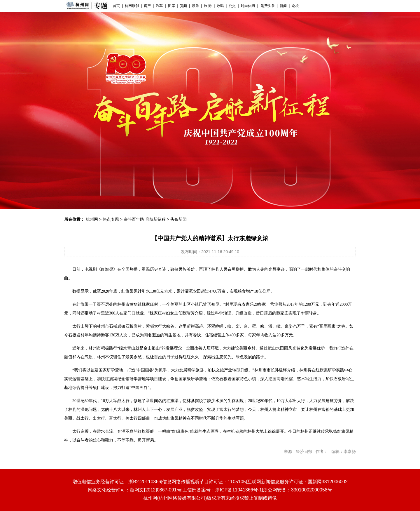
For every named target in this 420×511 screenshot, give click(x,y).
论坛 (295, 6)
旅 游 (208, 6)
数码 (220, 6)
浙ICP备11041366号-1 (239, 490)
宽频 (183, 6)
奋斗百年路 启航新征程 (145, 219)
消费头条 (267, 6)
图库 (171, 6)
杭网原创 (132, 6)
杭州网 (92, 219)
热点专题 (111, 219)
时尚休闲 (248, 6)
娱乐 (195, 6)
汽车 (159, 6)
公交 (232, 6)
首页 (116, 6)
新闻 (283, 6)
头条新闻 (178, 219)
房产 (147, 6)
